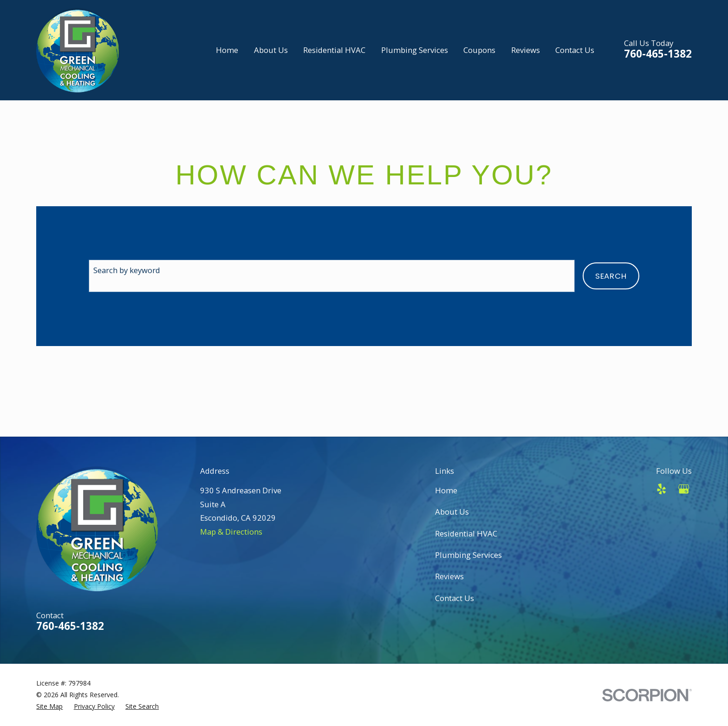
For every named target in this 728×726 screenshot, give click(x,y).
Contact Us (455, 598)
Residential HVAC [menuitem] (334, 50)
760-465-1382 (658, 54)
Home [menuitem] (227, 50)
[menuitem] (49, 707)
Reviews (449, 576)
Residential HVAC (466, 533)
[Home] (78, 50)
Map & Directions (231, 532)
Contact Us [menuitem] (575, 50)
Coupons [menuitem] (479, 50)
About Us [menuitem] (271, 50)
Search (611, 276)
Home (446, 490)
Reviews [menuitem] (526, 50)
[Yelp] (661, 489)
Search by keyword (127, 270)
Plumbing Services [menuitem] (415, 50)
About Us (452, 512)
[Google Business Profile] (684, 489)
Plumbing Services (468, 555)
